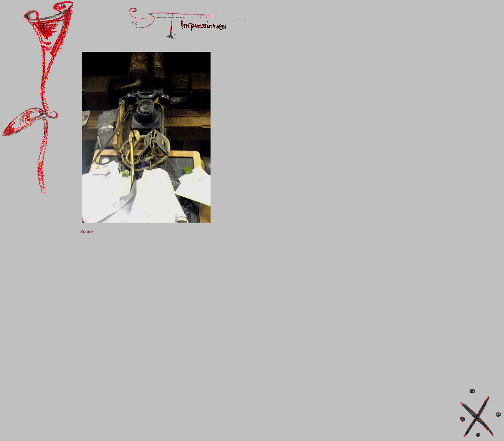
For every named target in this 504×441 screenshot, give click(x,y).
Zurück (87, 231)
